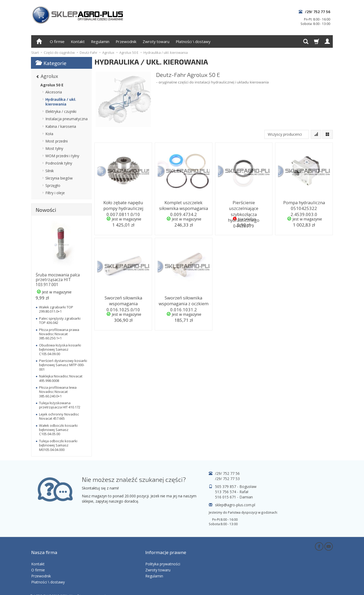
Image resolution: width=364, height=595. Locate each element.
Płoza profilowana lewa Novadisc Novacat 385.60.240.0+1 (58, 392)
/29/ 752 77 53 (227, 479)
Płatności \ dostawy (193, 41)
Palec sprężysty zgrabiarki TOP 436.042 (60, 320)
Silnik (50, 171)
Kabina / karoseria (61, 126)
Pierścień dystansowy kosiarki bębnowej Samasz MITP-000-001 (63, 365)
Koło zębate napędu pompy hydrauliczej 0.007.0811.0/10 (123, 207)
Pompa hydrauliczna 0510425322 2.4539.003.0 (304, 204)
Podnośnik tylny (59, 163)
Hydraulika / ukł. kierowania (61, 102)
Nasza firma (44, 547)
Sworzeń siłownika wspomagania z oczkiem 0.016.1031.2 (184, 302)
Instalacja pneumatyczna (66, 119)
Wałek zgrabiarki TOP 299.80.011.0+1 (56, 309)
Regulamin (100, 41)
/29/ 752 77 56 (318, 12)
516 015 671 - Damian (234, 497)
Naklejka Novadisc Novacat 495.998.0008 (61, 378)
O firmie (57, 41)
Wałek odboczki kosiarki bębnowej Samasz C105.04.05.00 (58, 430)
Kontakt (78, 41)
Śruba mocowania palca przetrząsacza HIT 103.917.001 (58, 280)
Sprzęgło (53, 185)
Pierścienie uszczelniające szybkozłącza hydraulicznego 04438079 (244, 207)
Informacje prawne (166, 547)
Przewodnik (126, 41)
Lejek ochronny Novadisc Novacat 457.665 (59, 416)
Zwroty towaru (156, 41)
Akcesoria (54, 92)
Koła (49, 134)
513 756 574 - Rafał (232, 492)
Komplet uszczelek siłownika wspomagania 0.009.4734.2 (184, 207)
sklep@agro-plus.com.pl (235, 505)
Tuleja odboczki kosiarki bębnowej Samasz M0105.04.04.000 (58, 445)
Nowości (46, 210)
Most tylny (54, 148)
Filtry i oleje (55, 193)
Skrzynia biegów (59, 178)
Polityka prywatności (163, 555)
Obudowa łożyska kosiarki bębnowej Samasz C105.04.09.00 (60, 349)
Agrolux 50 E (52, 85)
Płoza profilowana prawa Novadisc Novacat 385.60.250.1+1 (59, 334)
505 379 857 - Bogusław (236, 486)
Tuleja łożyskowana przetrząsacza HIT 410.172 (60, 405)
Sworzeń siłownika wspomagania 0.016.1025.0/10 (123, 302)
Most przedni (57, 141)
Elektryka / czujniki (61, 111)
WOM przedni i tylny (62, 156)
